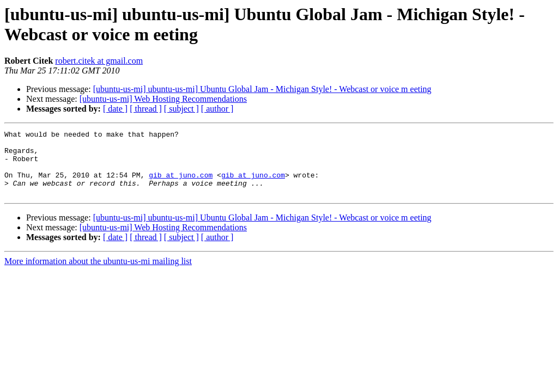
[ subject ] (181, 109)
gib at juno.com (181, 185)
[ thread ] (146, 109)
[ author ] (217, 109)
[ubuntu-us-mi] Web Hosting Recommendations (163, 99)
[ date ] (115, 109)
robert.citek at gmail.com (99, 61)
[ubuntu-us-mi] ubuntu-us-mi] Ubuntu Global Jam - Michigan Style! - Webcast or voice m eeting (262, 89)
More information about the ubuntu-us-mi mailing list (98, 274)
